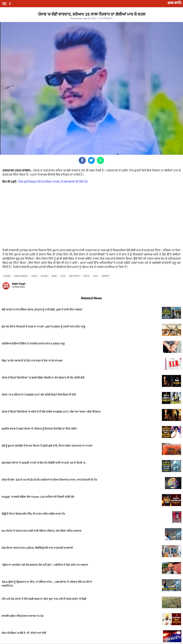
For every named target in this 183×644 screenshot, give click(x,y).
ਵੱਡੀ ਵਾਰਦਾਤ (74, 276)
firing (54, 276)
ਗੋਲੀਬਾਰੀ (105, 276)
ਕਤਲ (96, 276)
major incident (21, 276)
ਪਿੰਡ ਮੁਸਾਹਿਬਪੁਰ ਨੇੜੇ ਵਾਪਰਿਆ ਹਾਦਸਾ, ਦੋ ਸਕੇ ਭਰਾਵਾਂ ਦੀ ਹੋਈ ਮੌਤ (53, 182)
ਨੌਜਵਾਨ (86, 276)
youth (34, 276)
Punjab (7, 276)
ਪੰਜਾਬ (63, 276)
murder (44, 276)
